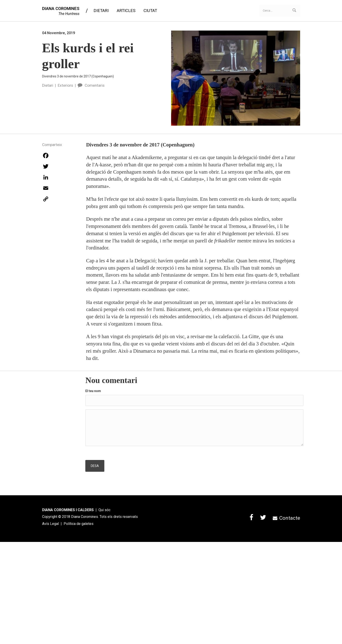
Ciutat (150, 11)
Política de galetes (79, 524)
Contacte (286, 518)
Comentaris (91, 85)
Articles (126, 11)
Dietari (101, 11)
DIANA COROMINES (61, 9)
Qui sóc (104, 510)
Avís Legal (50, 524)
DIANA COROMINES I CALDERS (68, 510)
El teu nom (93, 391)
